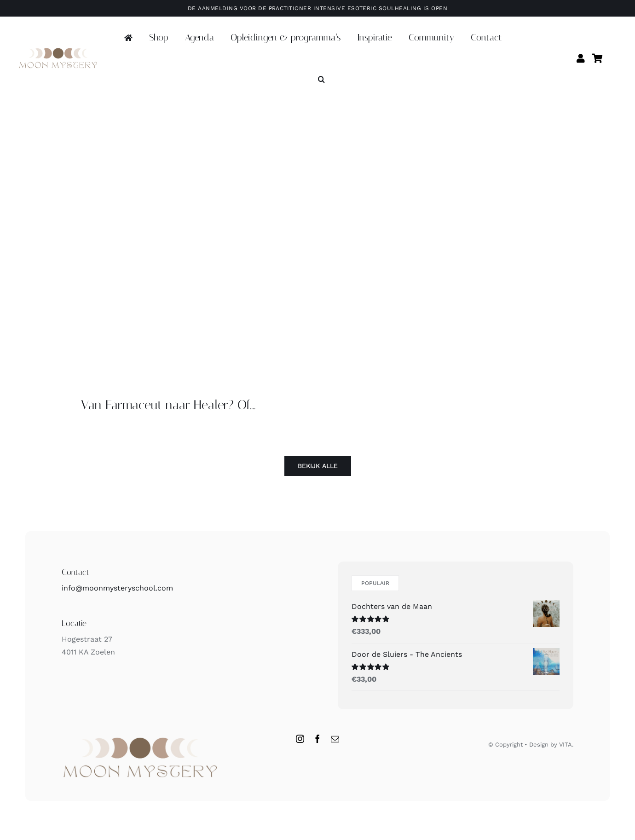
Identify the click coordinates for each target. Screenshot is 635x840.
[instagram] (300, 739)
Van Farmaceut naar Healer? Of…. (168, 405)
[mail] (335, 739)
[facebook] (317, 739)
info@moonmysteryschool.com (117, 588)
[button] (321, 80)
